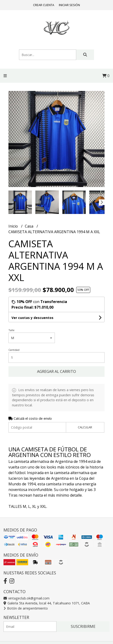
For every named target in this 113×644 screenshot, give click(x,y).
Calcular (85, 427)
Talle (11, 330)
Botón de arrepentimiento (26, 608)
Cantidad (14, 350)
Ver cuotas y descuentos (32, 318)
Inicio (14, 226)
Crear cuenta (44, 5)
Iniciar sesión (69, 5)
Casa (30, 226)
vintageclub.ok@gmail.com (26, 598)
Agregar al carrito (56, 371)
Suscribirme (83, 626)
